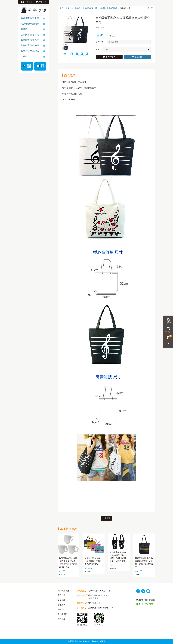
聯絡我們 (62, 609)
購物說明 (62, 605)
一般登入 (27, 2)
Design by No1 (99, 641)
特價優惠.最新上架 (30, 18)
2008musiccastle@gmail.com (101, 608)
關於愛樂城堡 (63, 591)
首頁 (62, 8)
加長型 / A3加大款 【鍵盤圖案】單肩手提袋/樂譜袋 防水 (93, 561)
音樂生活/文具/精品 (30, 51)
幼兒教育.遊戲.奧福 (30, 45)
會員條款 (62, 619)
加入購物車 (109, 57)
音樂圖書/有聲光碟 (30, 40)
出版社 (24, 56)
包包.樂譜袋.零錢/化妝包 (108, 8)
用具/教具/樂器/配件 (30, 24)
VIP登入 (41, 2)
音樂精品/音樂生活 (90, 8)
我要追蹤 (137, 57)
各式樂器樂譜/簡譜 (30, 35)
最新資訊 (62, 600)
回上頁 (149, 8)
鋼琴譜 (24, 29)
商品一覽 (62, 595)
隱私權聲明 (62, 614)
